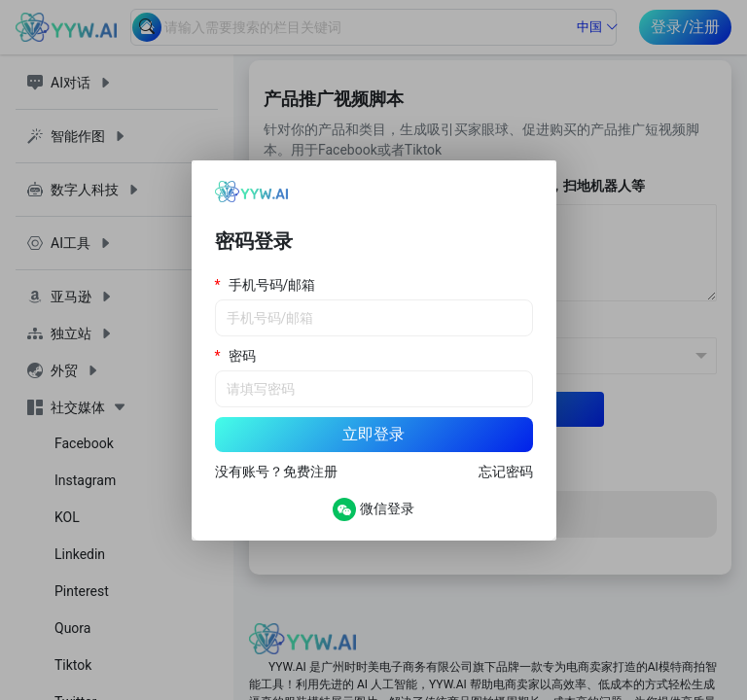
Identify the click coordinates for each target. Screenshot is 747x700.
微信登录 (373, 509)
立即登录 (373, 434)
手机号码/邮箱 (272, 285)
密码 (242, 356)
